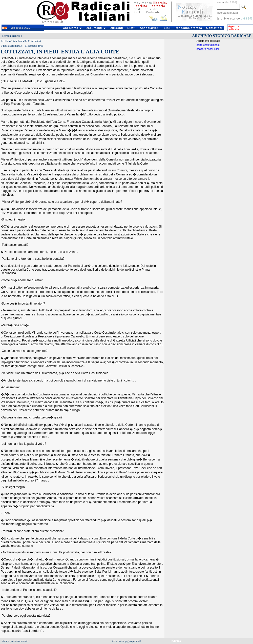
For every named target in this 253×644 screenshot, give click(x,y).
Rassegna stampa (188, 28)
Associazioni (150, 28)
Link (167, 28)
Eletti (131, 28)
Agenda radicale (233, 28)
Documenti (96, 28)
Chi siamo (72, 28)
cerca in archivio (12, 36)
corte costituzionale (208, 45)
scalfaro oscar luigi (208, 49)
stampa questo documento (15, 641)
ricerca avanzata (228, 13)
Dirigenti (117, 28)
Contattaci (214, 28)
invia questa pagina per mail (127, 641)
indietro (176, 641)
